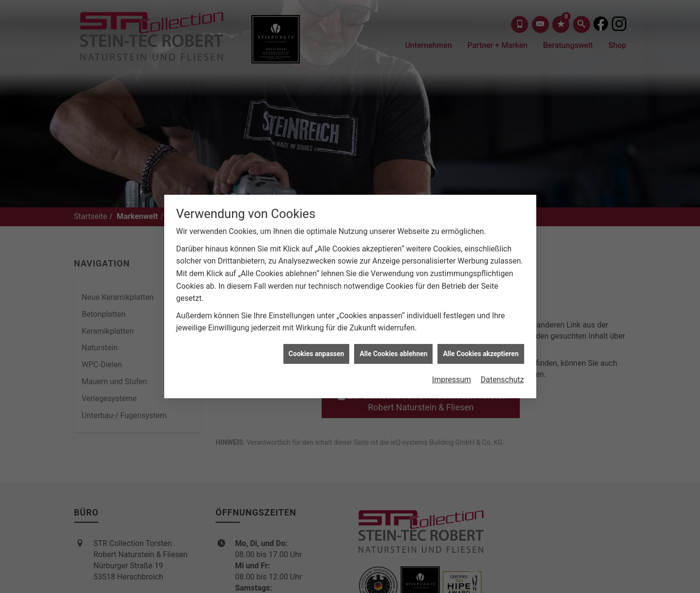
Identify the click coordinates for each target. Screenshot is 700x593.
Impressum (452, 377)
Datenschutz (502, 377)
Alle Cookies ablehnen (393, 350)
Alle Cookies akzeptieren (481, 350)
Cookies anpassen (317, 350)
